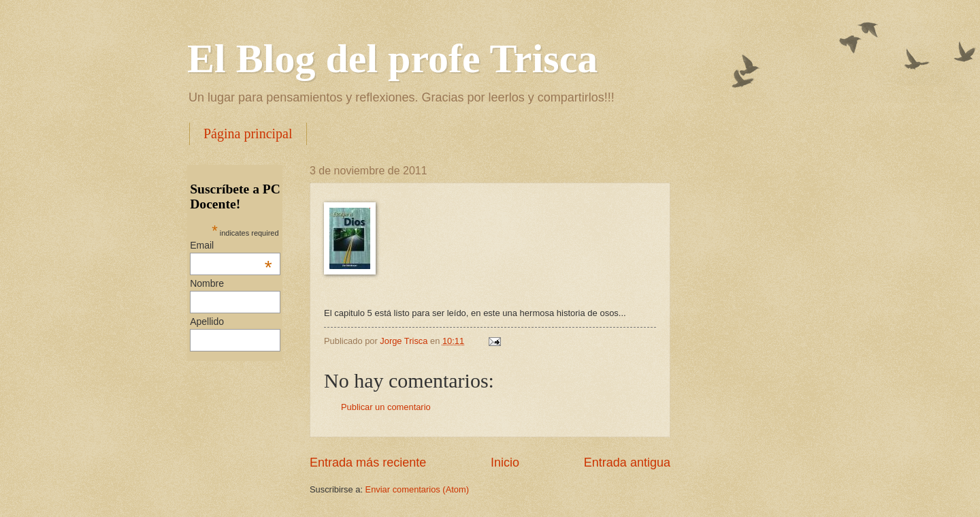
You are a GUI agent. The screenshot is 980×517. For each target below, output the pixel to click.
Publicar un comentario (386, 407)
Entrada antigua (627, 463)
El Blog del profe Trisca (392, 59)
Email (231, 245)
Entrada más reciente (368, 463)
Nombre (207, 283)
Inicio (505, 463)
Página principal (248, 134)
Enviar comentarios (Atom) (417, 489)
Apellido (207, 322)
